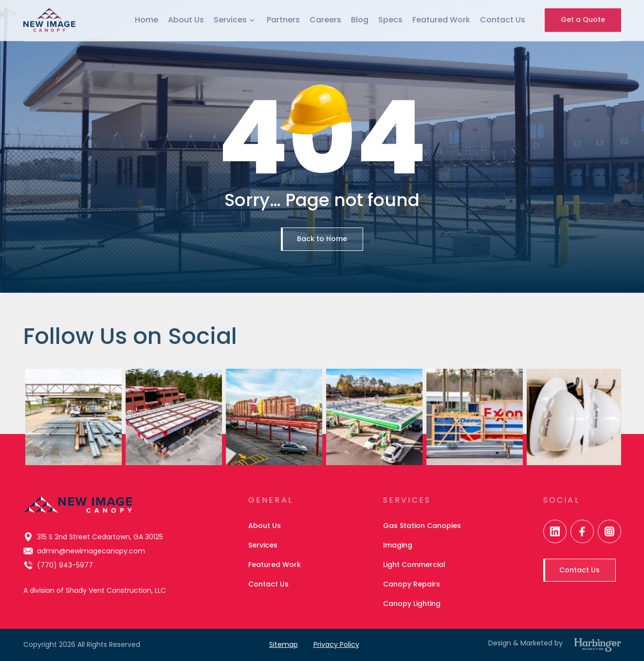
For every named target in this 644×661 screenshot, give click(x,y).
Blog (360, 13)
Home (147, 13)
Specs (390, 13)
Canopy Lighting (412, 604)
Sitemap (284, 644)
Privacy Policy (336, 644)
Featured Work (441, 13)
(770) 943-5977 (58, 565)
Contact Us (503, 13)
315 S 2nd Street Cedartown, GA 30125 (93, 537)
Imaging (398, 545)
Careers (325, 13)
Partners (283, 13)
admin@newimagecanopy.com (84, 551)
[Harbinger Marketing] (598, 645)
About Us (186, 13)
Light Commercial (414, 565)
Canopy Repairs (412, 584)
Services (235, 14)
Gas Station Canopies (422, 526)
